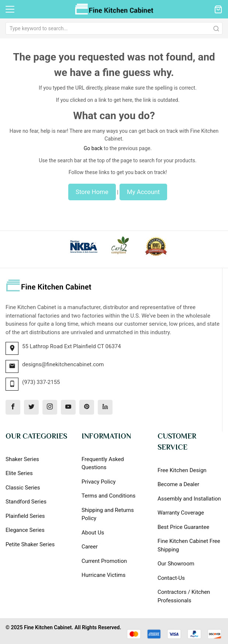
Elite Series (19, 473)
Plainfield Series (25, 516)
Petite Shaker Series (30, 544)
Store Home (92, 192)
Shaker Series (22, 459)
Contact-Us (171, 578)
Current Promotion (104, 561)
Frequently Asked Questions (103, 463)
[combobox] (114, 28)
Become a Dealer (178, 484)
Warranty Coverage (181, 513)
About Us (93, 533)
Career (90, 547)
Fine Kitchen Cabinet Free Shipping (189, 545)
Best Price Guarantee (183, 527)
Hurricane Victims (103, 575)
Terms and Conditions (108, 496)
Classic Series (23, 488)
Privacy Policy (99, 482)
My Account (143, 192)
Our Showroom (176, 564)
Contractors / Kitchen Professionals (184, 596)
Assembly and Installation (189, 499)
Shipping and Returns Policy (108, 514)
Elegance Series (25, 530)
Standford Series (26, 502)
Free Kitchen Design (182, 470)
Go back (93, 148)
